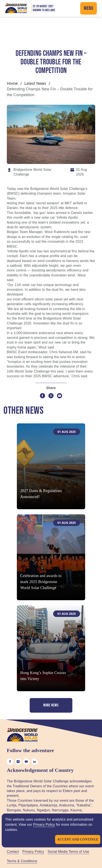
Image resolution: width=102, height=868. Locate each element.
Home (12, 83)
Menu (89, 8)
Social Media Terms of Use (68, 852)
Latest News (35, 83)
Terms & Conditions (22, 861)
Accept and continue (78, 839)
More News (51, 705)
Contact (13, 852)
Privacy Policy (44, 825)
